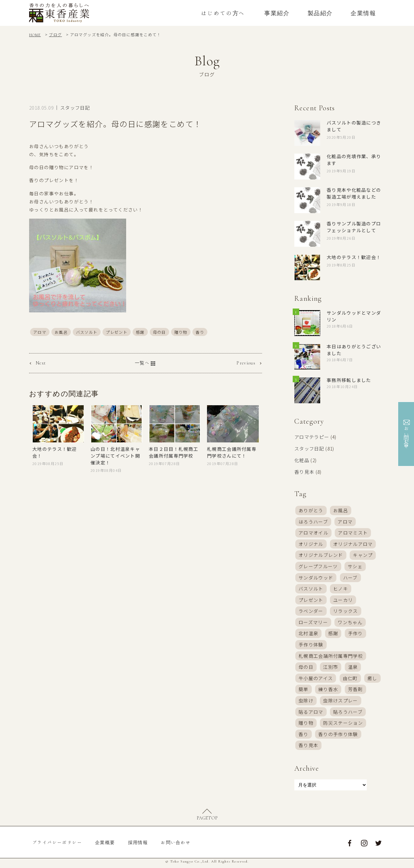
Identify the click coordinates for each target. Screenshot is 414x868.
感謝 (141, 332)
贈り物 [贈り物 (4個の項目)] (306, 725)
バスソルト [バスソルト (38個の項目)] (311, 589)
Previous (246, 363)
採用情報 (138, 846)
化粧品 (302, 459)
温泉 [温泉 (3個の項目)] (353, 668)
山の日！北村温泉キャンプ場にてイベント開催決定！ (115, 455)
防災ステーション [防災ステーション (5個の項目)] (343, 725)
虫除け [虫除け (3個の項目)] (306, 702)
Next (41, 363)
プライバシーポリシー (57, 846)
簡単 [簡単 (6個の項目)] (304, 691)
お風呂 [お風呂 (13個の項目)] (341, 509)
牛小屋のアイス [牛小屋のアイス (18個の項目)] (316, 680)
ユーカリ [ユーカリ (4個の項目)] (343, 600)
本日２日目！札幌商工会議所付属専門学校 (174, 452)
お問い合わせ (176, 846)
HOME (35, 35)
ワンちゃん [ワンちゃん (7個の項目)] (350, 623)
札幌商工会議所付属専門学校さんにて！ (232, 452)
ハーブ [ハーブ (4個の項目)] (350, 577)
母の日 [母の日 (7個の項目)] (306, 668)
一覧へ (146, 363)
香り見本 (304, 471)
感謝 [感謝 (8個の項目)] (333, 634)
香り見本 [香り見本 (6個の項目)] (309, 748)
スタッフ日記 (75, 107)
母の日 (160, 332)
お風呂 (61, 332)
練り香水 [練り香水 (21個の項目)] (328, 691)
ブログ (56, 34)
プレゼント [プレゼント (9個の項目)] (311, 600)
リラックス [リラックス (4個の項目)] (346, 612)
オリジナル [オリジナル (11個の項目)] (311, 543)
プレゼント (117, 332)
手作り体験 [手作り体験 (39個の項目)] (311, 646)
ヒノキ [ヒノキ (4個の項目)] (341, 589)
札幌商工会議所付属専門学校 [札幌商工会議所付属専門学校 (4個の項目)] (331, 657)
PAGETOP (207, 822)
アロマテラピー (312, 437)
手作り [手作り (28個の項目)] (355, 634)
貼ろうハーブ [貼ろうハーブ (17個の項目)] (348, 714)
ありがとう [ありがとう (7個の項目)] (311, 509)
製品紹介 (320, 13)
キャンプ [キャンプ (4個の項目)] (363, 555)
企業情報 (363, 13)
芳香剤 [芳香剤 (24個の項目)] (355, 691)
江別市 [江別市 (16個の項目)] (331, 668)
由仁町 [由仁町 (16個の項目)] (350, 680)
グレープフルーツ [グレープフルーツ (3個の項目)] (318, 566)
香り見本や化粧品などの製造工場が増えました (354, 193)
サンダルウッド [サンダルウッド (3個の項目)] (316, 577)
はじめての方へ (223, 13)
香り (201, 332)
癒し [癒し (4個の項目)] (373, 680)
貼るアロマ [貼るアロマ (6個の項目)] (311, 714)
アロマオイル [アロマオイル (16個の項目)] (313, 532)
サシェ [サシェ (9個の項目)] (355, 566)
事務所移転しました (349, 380)
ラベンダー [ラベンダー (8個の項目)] (311, 612)
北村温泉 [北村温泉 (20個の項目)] (309, 634)
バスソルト (87, 332)
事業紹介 (277, 13)
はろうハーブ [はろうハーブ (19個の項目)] (313, 520)
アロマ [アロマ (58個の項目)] (345, 520)
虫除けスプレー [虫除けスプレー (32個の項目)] (341, 702)
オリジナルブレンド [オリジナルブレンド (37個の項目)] (321, 555)
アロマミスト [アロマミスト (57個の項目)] (353, 532)
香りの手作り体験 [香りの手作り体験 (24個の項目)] (338, 737)
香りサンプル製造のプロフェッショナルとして (354, 227)
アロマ (40, 332)
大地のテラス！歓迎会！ (354, 257)
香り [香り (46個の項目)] (304, 737)
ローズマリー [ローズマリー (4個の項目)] (313, 623)
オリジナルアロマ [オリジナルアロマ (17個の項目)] (353, 543)
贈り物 (181, 332)
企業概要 (105, 846)
